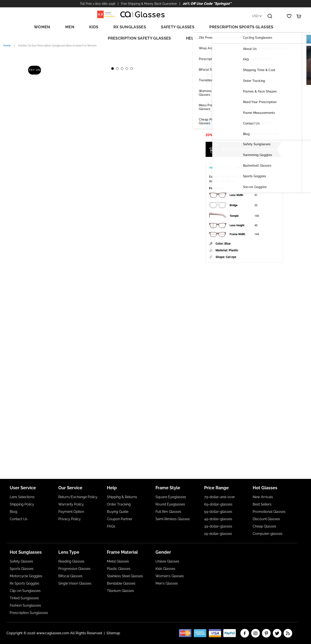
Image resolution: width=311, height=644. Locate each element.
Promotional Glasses (269, 512)
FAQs (111, 526)
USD (257, 16)
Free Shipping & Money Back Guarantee (149, 4)
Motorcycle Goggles (26, 576)
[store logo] (143, 14)
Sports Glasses (22, 569)
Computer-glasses (268, 534)
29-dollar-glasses (218, 534)
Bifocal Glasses (70, 576)
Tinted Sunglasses (24, 598)
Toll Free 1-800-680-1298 (98, 4)
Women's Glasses (170, 576)
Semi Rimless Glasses (173, 519)
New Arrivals (263, 497)
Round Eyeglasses (170, 504)
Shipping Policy (22, 504)
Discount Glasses (266, 519)
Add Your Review (231, 82)
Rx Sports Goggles (25, 583)
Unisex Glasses (167, 561)
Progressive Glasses (74, 569)
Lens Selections (22, 497)
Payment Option (71, 512)
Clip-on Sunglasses (25, 591)
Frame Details (220, 162)
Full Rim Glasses (168, 512)
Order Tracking (119, 504)
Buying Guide (118, 512)
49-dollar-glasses (218, 519)
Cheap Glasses (264, 526)
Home (7, 39)
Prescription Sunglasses (29, 613)
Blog (13, 512)
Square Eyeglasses (171, 497)
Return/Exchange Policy (78, 497)
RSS (288, 633)
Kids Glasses (165, 569)
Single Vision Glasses (75, 583)
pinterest (266, 633)
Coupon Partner (120, 519)
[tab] (220, 161)
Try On (35, 62)
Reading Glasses (71, 561)
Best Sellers (262, 504)
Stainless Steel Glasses (125, 576)
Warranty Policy (71, 504)
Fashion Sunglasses (25, 605)
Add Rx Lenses (224, 117)
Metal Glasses (118, 561)
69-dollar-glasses (218, 504)
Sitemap (113, 633)
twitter (277, 633)
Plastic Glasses (119, 569)
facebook (245, 633)
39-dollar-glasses (218, 526)
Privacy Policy (70, 519)
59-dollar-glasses (218, 512)
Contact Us (19, 519)
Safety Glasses (21, 561)
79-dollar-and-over (220, 497)
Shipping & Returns (122, 497)
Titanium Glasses (120, 591)
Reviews (241, 162)
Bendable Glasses (121, 583)
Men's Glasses (167, 583)
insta (255, 633)
